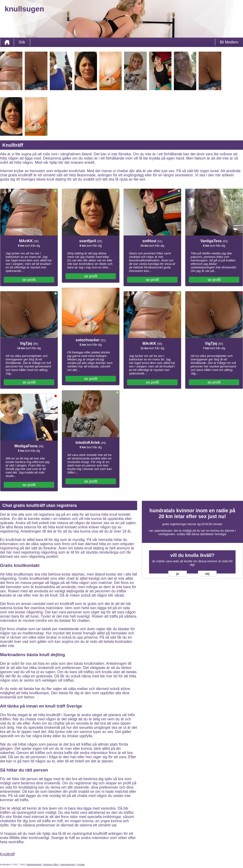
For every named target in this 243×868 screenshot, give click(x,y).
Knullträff (7, 854)
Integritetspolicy (68, 864)
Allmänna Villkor (51, 864)
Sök (22, 42)
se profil (29, 280)
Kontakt (81, 864)
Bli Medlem (229, 42)
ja (177, 574)
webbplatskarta (34, 864)
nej (207, 574)
